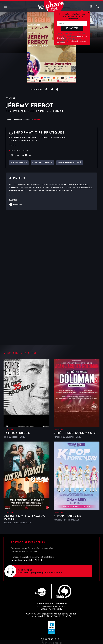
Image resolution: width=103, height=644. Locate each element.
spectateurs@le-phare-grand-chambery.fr (40, 572)
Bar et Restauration (42, 163)
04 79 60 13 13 (52, 639)
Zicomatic (29, 190)
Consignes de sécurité (70, 163)
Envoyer (72, 28)
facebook (15, 205)
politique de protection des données (71, 42)
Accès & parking (19, 163)
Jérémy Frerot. (87, 187)
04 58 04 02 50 (25, 570)
